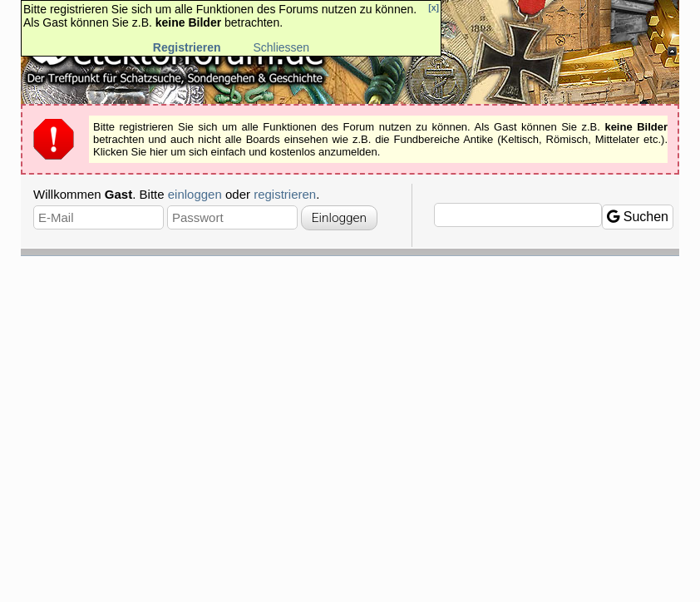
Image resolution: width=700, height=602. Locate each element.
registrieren (285, 194)
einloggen (195, 194)
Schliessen (281, 47)
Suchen (638, 217)
